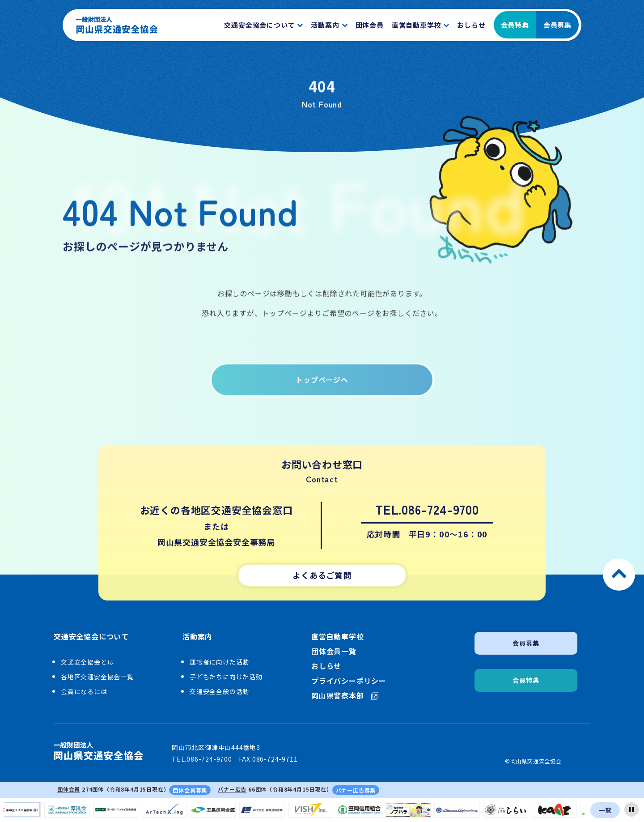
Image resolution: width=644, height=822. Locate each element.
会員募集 (557, 25)
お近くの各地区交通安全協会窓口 (216, 510)
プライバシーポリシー (349, 681)
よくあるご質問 (322, 575)
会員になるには (84, 691)
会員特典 (515, 25)
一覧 (605, 810)
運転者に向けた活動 (219, 662)
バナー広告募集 (356, 790)
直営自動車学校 (338, 637)
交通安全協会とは (87, 662)
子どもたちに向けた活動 (226, 677)
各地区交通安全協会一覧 (97, 677)
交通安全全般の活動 (219, 691)
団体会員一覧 (334, 651)
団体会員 (69, 789)
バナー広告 (232, 789)
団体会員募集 (190, 790)
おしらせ (326, 666)
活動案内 (197, 637)
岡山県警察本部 (345, 696)
